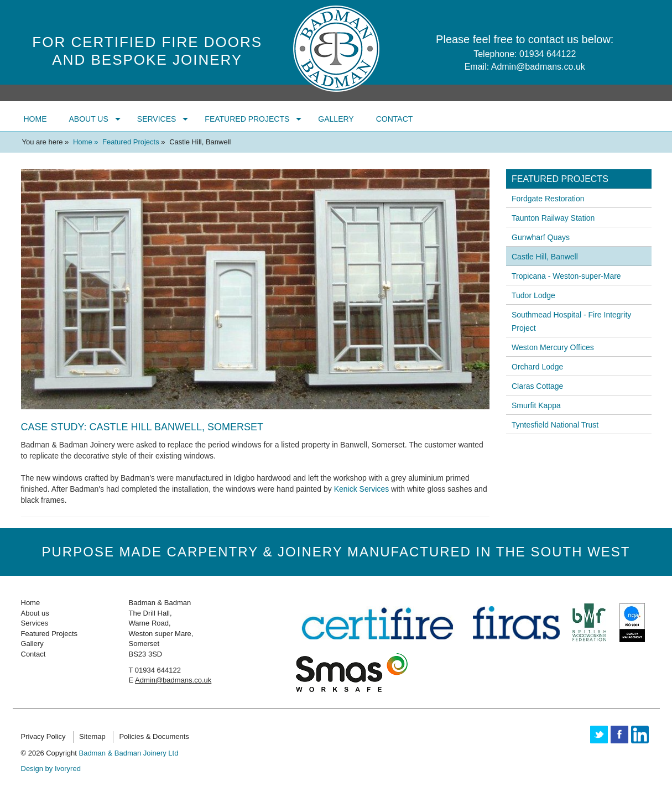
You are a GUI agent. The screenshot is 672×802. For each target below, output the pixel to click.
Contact (395, 119)
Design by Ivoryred (51, 769)
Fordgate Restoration (548, 199)
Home (35, 119)
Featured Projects (247, 119)
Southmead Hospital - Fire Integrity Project (571, 321)
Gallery (336, 119)
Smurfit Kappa (536, 405)
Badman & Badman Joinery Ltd (128, 753)
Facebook (619, 735)
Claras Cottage (537, 386)
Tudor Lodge (533, 295)
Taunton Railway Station (553, 218)
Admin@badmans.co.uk (538, 67)
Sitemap (92, 736)
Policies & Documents (154, 736)
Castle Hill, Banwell (545, 257)
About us (89, 119)
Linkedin (640, 735)
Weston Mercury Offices (553, 347)
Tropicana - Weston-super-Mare (566, 276)
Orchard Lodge (537, 367)
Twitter (599, 735)
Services (157, 119)
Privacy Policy (43, 736)
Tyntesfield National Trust (555, 425)
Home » (87, 142)
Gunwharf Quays (541, 237)
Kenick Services (362, 489)
